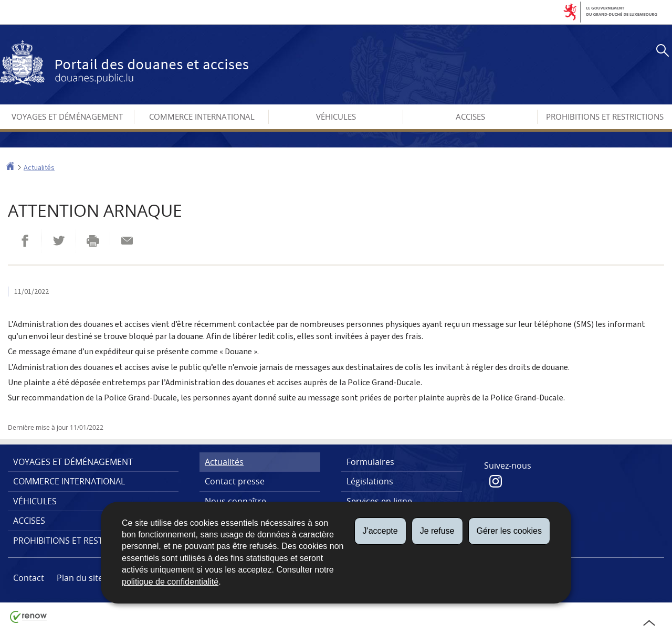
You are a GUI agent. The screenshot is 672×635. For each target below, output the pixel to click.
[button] (660, 52)
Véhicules (336, 117)
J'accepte (380, 531)
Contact (29, 578)
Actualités (39, 168)
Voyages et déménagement (67, 117)
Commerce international (202, 117)
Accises (470, 117)
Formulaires (370, 462)
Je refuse (437, 531)
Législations (370, 481)
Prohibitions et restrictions (605, 117)
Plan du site (80, 578)
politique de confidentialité (170, 582)
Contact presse (235, 481)
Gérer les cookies (510, 531)
